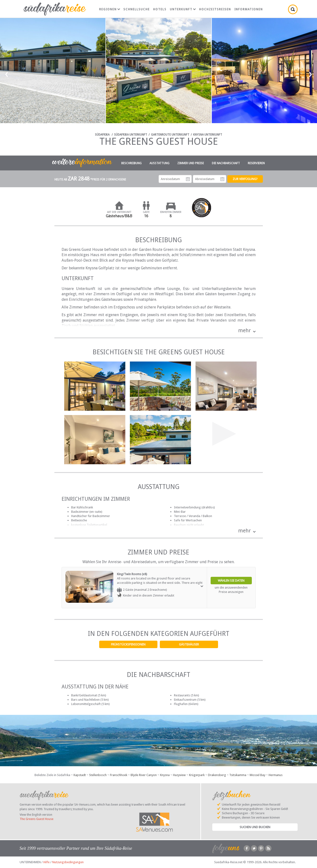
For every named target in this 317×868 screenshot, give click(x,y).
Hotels (160, 9)
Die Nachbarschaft (226, 163)
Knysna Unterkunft (208, 135)
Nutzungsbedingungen (68, 862)
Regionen (110, 9)
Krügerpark (197, 775)
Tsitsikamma (238, 775)
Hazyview (179, 775)
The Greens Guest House (37, 819)
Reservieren (256, 163)
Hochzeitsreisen (215, 9)
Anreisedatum (188, 179)
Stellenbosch (98, 775)
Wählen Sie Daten (231, 581)
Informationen (249, 9)
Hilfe (46, 862)
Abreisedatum (222, 179)
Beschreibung (131, 163)
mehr (245, 330)
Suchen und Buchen (255, 827)
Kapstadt (80, 775)
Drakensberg (217, 775)
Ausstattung (159, 163)
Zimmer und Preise (191, 163)
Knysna (165, 775)
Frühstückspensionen (128, 644)
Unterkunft (183, 9)
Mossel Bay (257, 775)
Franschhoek (119, 775)
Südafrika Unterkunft (131, 135)
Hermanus (276, 775)
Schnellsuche (137, 9)
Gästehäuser (189, 644)
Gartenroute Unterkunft (170, 135)
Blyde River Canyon (144, 775)
